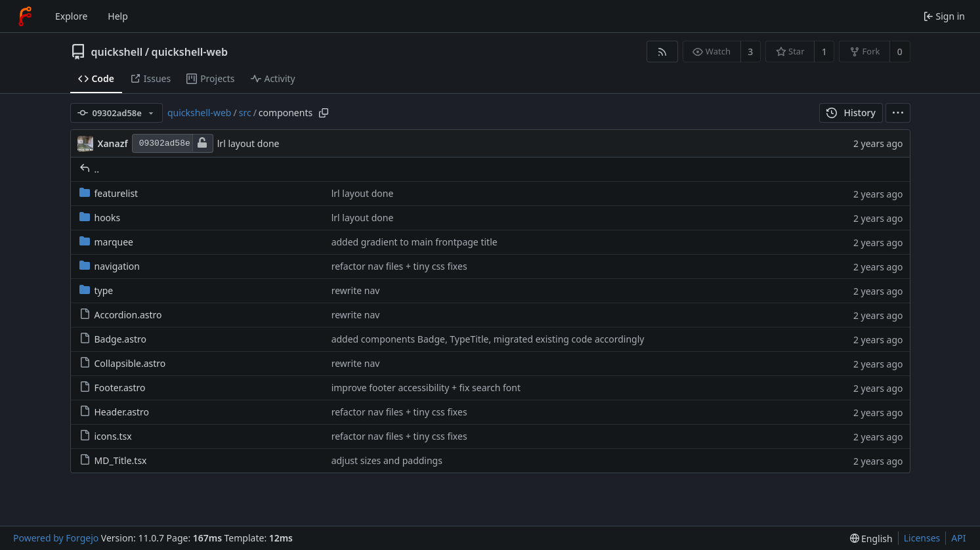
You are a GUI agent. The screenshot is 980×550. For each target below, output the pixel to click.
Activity (273, 78)
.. (90, 169)
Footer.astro (113, 388)
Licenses (922, 538)
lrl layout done (248, 143)
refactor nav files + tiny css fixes (399, 266)
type (96, 290)
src (245, 113)
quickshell (117, 52)
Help (118, 16)
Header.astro (115, 412)
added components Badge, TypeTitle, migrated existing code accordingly (488, 339)
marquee (107, 242)
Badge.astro (113, 339)
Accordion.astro (121, 315)
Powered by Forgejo (56, 538)
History (851, 113)
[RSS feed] (662, 52)
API (958, 538)
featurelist (109, 193)
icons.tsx (106, 436)
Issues (150, 78)
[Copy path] (324, 113)
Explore (71, 16)
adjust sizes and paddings (387, 460)
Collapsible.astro (123, 363)
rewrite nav (356, 290)
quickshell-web (190, 52)
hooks (100, 218)
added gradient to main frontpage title (415, 242)
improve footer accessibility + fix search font (426, 388)
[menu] (898, 113)
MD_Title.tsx (113, 460)
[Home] (25, 16)
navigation (110, 266)
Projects (210, 78)
